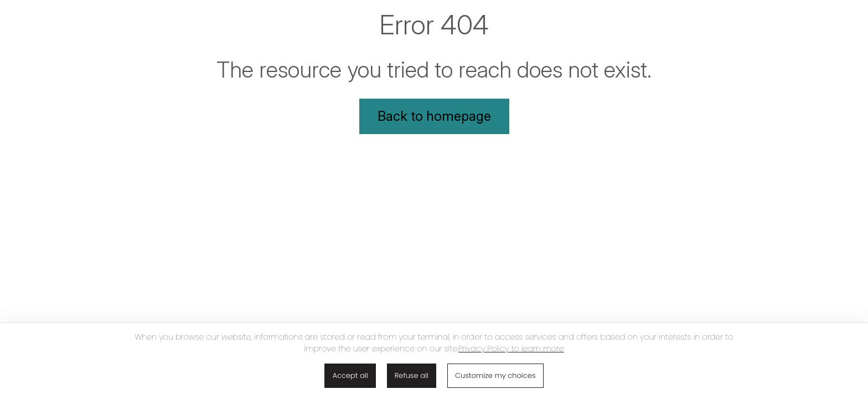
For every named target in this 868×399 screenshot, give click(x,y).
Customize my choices (495, 375)
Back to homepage (434, 116)
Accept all (350, 375)
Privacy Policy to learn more (511, 349)
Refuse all (412, 375)
